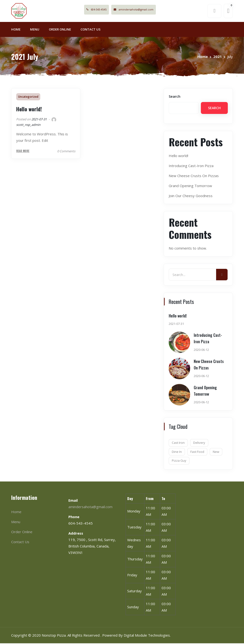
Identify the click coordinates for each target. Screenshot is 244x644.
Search (175, 97)
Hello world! (29, 110)
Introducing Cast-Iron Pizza (191, 167)
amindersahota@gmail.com (142, 10)
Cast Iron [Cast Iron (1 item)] (178, 444)
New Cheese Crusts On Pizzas (194, 177)
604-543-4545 (102, 10)
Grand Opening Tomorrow (190, 187)
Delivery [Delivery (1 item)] (199, 444)
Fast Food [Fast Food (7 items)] (197, 452)
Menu (35, 30)
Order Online (60, 30)
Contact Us (91, 30)
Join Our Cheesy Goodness (191, 197)
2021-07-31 (39, 120)
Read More (23, 152)
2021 (218, 57)
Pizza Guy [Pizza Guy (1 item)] (179, 461)
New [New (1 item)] (216, 452)
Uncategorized (28, 97)
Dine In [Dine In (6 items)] (177, 452)
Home (16, 30)
